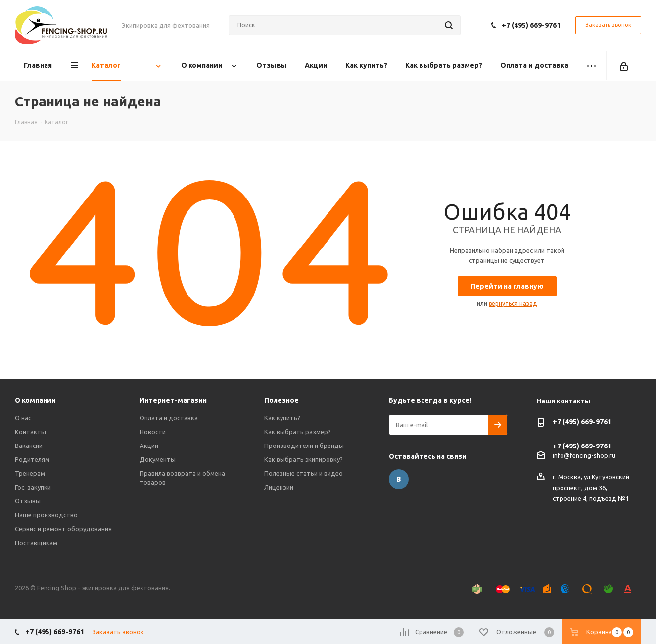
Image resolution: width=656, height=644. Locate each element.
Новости (153, 432)
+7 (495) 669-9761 (531, 25)
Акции (149, 446)
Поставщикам (36, 543)
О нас (23, 418)
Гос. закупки (33, 487)
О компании (35, 400)
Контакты (30, 432)
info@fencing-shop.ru (584, 455)
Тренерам (30, 473)
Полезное (281, 400)
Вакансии (29, 446)
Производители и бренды (304, 446)
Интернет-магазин (173, 400)
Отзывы (28, 501)
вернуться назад (513, 304)
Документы (158, 459)
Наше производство (46, 515)
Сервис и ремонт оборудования (63, 529)
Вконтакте (399, 479)
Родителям (32, 459)
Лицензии (279, 487)
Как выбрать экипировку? (304, 459)
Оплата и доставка (169, 418)
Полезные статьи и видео (304, 473)
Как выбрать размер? (298, 432)
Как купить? (282, 418)
